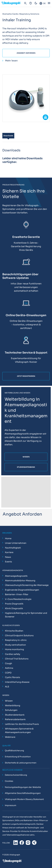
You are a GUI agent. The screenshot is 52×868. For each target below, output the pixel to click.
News (8, 557)
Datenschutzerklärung (16, 775)
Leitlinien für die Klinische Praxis (22, 724)
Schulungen (11, 710)
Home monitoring (14, 649)
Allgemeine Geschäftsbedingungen (23, 793)
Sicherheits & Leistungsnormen (21, 763)
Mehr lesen (11, 61)
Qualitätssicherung (14, 751)
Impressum (11, 806)
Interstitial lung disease (17, 682)
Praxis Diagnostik (14, 604)
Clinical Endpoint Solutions (19, 635)
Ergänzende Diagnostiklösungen (22, 590)
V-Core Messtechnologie (18, 599)
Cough (9, 663)
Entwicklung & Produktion (18, 757)
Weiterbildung (13, 705)
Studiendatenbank (15, 715)
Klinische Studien (14, 631)
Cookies (9, 781)
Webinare (10, 737)
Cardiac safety (13, 654)
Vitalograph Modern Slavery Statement (24, 799)
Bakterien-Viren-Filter (17, 594)
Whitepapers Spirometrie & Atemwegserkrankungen (19, 730)
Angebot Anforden (26, 53)
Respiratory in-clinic (16, 640)
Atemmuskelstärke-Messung (20, 580)
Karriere (9, 552)
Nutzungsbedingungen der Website (23, 787)
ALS (7, 687)
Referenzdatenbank (15, 719)
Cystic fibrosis (12, 677)
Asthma (9, 668)
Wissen (9, 701)
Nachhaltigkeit (13, 548)
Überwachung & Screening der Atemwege (27, 585)
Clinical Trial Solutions (17, 659)
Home (8, 538)
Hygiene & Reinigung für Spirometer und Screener (26, 615)
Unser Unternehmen (16, 543)
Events (8, 562)
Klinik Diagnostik (14, 608)
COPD (8, 673)
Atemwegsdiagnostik (16, 576)
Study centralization (15, 645)
